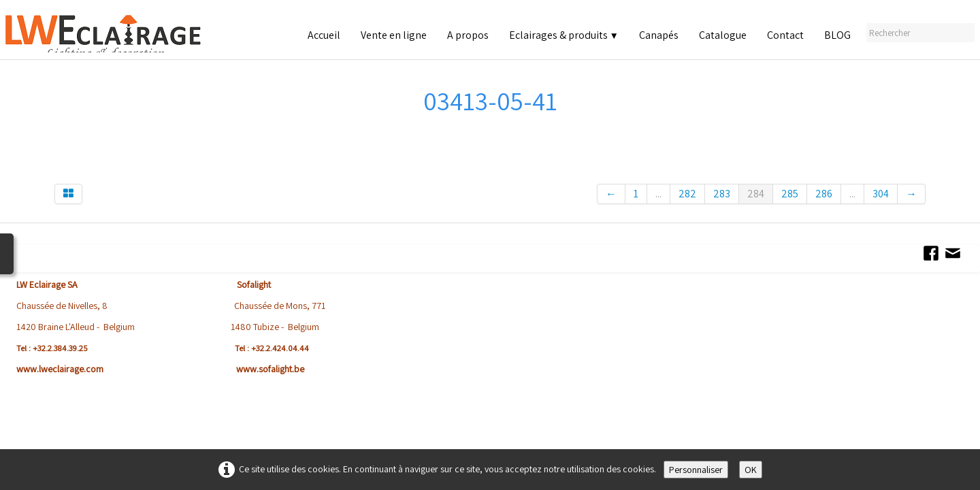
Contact (785, 35)
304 (881, 194)
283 (722, 194)
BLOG (837, 35)
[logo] (120, 34)
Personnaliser (696, 470)
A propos (468, 35)
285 (790, 194)
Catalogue (723, 35)
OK (751, 470)
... (658, 194)
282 (687, 194)
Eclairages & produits (564, 35)
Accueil (324, 35)
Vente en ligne (394, 35)
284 (756, 194)
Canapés (659, 35)
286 (824, 194)
